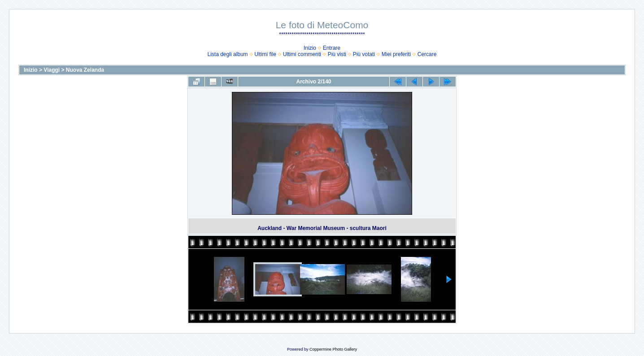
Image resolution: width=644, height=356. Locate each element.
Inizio (310, 48)
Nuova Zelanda (85, 70)
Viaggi (52, 70)
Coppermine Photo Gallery (333, 349)
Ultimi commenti (302, 54)
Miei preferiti (396, 54)
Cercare (427, 54)
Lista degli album (228, 54)
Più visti (337, 54)
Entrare (332, 48)
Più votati (364, 54)
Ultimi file (265, 54)
